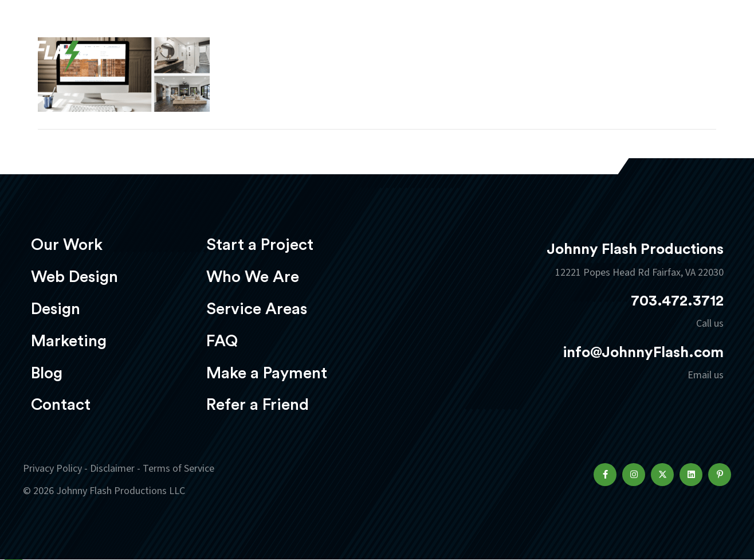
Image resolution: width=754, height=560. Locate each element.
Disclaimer (112, 469)
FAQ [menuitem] (222, 341)
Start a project (664, 45)
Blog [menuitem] (47, 373)
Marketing (510, 44)
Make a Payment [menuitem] (267, 373)
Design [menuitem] (56, 309)
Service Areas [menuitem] (257, 309)
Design (437, 44)
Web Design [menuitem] (74, 277)
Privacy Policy (52, 469)
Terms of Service (178, 469)
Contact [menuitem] (61, 405)
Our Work (277, 44)
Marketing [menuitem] (69, 341)
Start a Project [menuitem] (260, 245)
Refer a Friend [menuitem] (258, 405)
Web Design (362, 44)
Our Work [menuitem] (67, 245)
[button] (605, 475)
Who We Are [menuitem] (253, 277)
